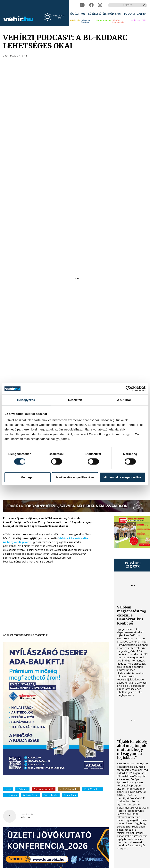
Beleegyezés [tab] (26, 400)
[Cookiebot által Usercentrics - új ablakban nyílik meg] (128, 389)
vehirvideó (11, 795)
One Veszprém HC (44, 789)
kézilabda (22, 789)
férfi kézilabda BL (69, 789)
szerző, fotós (27, 814)
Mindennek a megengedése (123, 477)
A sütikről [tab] (124, 400)
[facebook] (91, 5)
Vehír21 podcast (93, 789)
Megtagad (28, 477)
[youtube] (82, 5)
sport (8, 789)
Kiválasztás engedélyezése (75, 477)
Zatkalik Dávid (30, 795)
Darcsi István (51, 795)
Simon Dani (70, 795)
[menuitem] (75, 14)
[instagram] (100, 5)
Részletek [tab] (75, 400)
